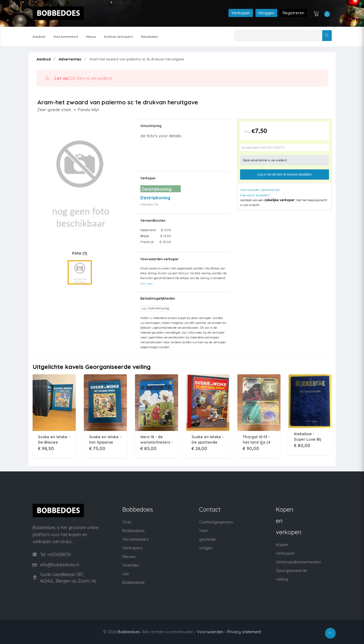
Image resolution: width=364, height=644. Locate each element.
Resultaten (150, 37)
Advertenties (70, 59)
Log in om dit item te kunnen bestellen (284, 174)
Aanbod (39, 37)
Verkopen (241, 13)
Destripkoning (155, 198)
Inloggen (266, 13)
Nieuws (129, 556)
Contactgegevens (216, 522)
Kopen (282, 545)
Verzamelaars (136, 539)
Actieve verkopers (119, 37)
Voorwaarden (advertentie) (260, 190)
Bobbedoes (129, 632)
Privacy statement (244, 632)
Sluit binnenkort (66, 37)
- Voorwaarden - (210, 632)
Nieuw (91, 37)
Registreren (293, 13)
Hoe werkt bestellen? (255, 195)
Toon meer (147, 283)
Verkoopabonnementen (298, 562)
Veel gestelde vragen (207, 539)
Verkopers (132, 548)
